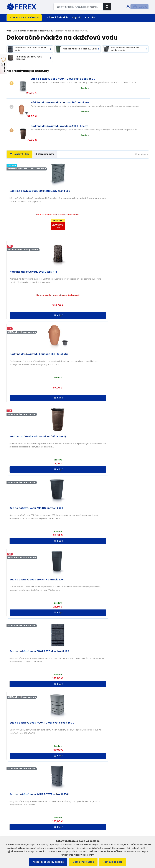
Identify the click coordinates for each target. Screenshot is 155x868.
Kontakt (84, 809)
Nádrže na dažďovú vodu (41, 31)
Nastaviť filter (21, 134)
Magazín (76, 17)
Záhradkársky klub (57, 17)
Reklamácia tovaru (17, 817)
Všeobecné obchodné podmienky (25, 801)
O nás (84, 805)
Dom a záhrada (20, 31)
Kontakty (90, 17)
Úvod (9, 31)
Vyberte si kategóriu (24, 17)
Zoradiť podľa (50, 134)
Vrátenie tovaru (16, 813)
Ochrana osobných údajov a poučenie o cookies (32, 809)
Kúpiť (78, 215)
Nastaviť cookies (114, 862)
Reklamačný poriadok (19, 805)
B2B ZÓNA (86, 801)
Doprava (85, 813)
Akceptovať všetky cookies (46, 862)
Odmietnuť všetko (83, 862)
